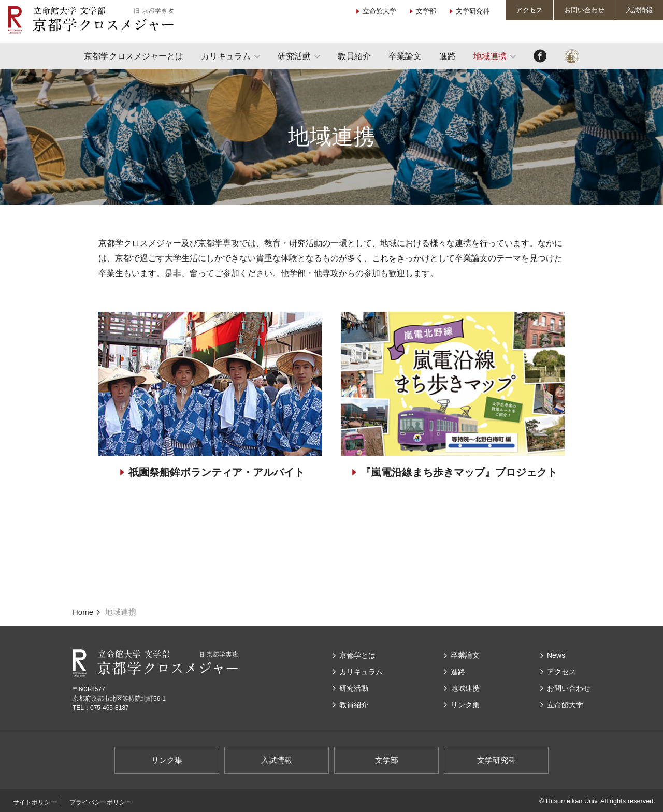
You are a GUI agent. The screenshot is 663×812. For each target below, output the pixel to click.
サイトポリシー (35, 802)
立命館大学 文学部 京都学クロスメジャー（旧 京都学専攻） (91, 20)
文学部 (426, 11)
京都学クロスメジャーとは (134, 56)
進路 (448, 56)
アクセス (529, 10)
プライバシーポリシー (100, 802)
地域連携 (490, 56)
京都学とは (357, 655)
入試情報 (639, 10)
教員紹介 (354, 56)
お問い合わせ (584, 10)
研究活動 (294, 56)
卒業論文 (405, 56)
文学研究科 (473, 11)
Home (83, 612)
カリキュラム (226, 56)
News (556, 655)
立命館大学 (379, 11)
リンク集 (465, 705)
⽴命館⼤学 (565, 705)
